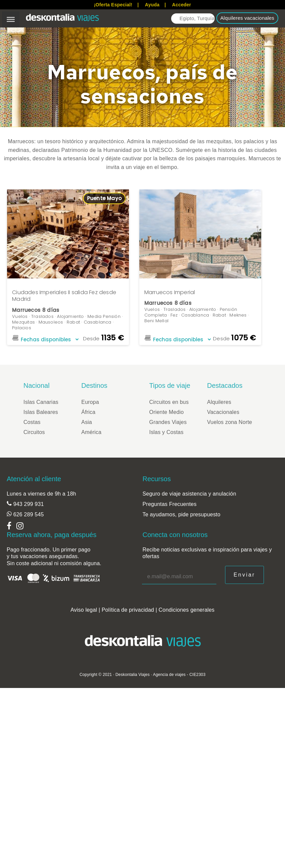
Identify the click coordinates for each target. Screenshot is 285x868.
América (91, 432)
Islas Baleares (41, 412)
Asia (87, 422)
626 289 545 (28, 514)
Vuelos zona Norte (229, 422)
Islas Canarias (41, 402)
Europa (90, 402)
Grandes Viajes (168, 422)
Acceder (182, 5)
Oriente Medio (167, 412)
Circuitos (34, 432)
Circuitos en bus (169, 402)
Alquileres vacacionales (247, 18)
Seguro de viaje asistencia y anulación (190, 494)
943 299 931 (28, 504)
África (88, 412)
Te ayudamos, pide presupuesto (182, 514)
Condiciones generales (187, 610)
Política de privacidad (128, 610)
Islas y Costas (166, 432)
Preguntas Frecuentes (170, 504)
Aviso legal (84, 610)
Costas (32, 422)
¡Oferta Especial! (113, 5)
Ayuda (152, 5)
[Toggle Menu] (11, 19)
